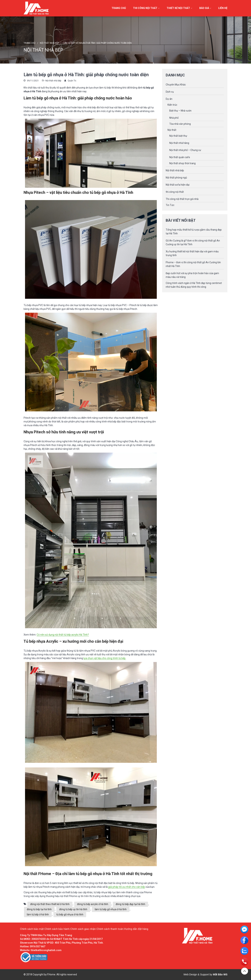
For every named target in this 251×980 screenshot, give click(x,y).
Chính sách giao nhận (83, 929)
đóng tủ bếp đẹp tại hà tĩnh (130, 904)
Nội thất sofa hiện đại (178, 185)
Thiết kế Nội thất (178, 8)
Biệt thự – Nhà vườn (180, 111)
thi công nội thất (175, 192)
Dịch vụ (170, 92)
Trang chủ (119, 8)
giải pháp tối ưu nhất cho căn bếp (127, 887)
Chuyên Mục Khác (176, 85)
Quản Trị (72, 81)
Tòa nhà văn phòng (180, 124)
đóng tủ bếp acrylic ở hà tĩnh (93, 904)
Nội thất (172, 130)
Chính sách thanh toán (110, 929)
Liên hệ (223, 8)
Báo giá (204, 8)
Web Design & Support (196, 974)
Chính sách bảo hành (57, 929)
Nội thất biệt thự (178, 136)
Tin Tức (170, 205)
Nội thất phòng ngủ (176, 178)
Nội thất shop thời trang (182, 163)
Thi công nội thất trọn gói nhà (182, 199)
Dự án (169, 99)
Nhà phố (174, 118)
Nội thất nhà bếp (49, 43)
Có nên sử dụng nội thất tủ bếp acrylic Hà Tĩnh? (63, 635)
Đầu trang (245, 971)
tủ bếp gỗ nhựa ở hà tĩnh (70, 915)
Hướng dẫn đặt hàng (136, 929)
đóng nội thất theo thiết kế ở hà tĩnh (50, 904)
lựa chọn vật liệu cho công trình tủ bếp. (105, 658)
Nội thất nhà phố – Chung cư (185, 150)
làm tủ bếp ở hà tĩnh (38, 915)
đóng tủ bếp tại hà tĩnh (39, 909)
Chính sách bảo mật (32, 929)
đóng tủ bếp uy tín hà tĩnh (73, 909)
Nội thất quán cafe (180, 157)
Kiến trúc (172, 105)
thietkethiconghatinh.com (46, 950)
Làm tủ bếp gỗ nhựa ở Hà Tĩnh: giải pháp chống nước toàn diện (97, 43)
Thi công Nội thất (145, 8)
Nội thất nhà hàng (179, 143)
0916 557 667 (38, 946)
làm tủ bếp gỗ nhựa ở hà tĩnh (111, 909)
